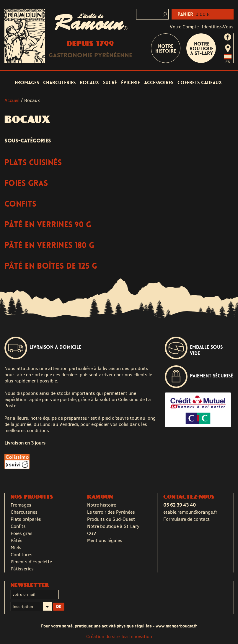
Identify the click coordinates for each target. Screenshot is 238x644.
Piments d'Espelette (31, 562)
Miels (16, 548)
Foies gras (22, 533)
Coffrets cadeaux (200, 83)
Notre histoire (102, 505)
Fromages (27, 83)
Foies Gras (26, 183)
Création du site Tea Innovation (119, 636)
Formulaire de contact (186, 519)
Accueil (12, 100)
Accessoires (159, 83)
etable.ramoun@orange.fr (190, 512)
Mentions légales (105, 540)
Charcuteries (59, 83)
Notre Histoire (166, 49)
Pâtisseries (22, 569)
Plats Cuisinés (33, 163)
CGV (92, 533)
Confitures (22, 555)
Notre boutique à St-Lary (202, 49)
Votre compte (184, 27)
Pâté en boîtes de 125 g (51, 266)
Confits (20, 204)
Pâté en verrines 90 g (48, 225)
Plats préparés (26, 519)
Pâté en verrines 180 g (49, 245)
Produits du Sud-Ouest (111, 519)
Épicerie (131, 83)
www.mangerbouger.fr (176, 626)
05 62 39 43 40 (180, 505)
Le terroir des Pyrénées (111, 512)
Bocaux (89, 83)
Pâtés (17, 540)
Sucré (110, 83)
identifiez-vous (218, 27)
